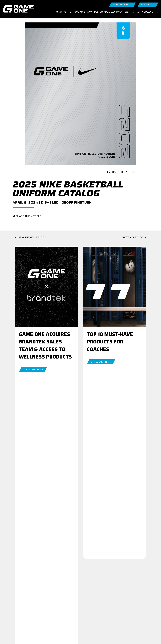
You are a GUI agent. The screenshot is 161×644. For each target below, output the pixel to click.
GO (64, 562)
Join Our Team (106, 566)
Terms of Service (131, 611)
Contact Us (62, 600)
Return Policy (129, 607)
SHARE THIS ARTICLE (122, 173)
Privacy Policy (129, 604)
